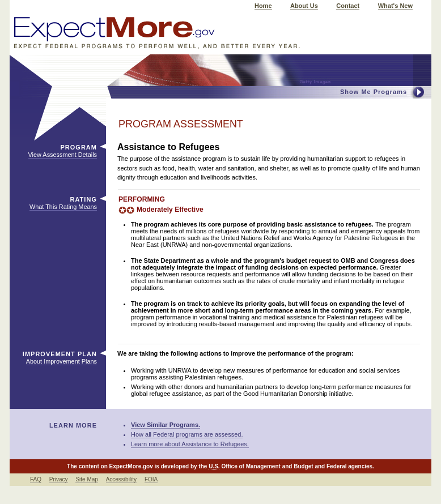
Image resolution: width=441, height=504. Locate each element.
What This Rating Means (63, 207)
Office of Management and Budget (267, 466)
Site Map (86, 479)
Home (263, 6)
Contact (348, 6)
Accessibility (121, 479)
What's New (395, 6)
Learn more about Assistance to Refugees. (190, 444)
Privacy (59, 479)
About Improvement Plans (62, 361)
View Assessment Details (63, 155)
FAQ (36, 479)
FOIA (151, 479)
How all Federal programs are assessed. (187, 434)
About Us (304, 6)
